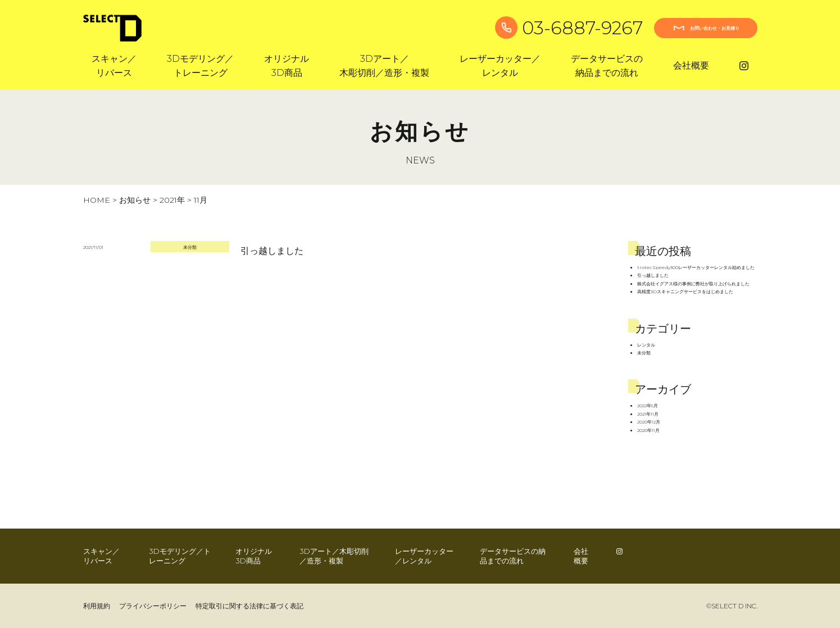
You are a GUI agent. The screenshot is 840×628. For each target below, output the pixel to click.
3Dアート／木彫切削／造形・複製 (334, 556)
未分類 (190, 247)
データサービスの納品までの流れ (513, 556)
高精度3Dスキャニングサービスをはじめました (685, 292)
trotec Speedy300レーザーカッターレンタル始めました (696, 267)
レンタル (646, 345)
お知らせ (135, 200)
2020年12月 (649, 422)
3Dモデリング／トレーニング (180, 556)
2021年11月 (648, 414)
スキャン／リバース (101, 556)
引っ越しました (272, 251)
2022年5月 (648, 406)
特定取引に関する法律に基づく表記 (249, 606)
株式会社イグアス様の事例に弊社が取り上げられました (693, 284)
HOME (97, 200)
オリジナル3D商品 (254, 556)
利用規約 (97, 606)
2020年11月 (648, 430)
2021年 (172, 200)
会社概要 (691, 65)
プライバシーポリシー (153, 606)
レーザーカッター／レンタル (424, 556)
